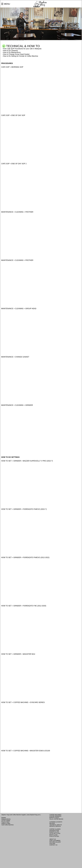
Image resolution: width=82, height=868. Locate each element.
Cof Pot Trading (6, 821)
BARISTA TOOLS (54, 818)
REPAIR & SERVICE (55, 826)
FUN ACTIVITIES (54, 836)
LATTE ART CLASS (55, 833)
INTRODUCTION (54, 831)
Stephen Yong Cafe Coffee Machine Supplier (14, 815)
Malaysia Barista (6, 819)
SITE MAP (52, 844)
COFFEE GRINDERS (55, 816)
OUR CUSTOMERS (55, 841)
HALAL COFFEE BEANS (56, 819)
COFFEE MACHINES (55, 815)
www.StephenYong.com (33, 815)
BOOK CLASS (53, 835)
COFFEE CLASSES (55, 829)
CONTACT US (53, 845)
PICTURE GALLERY (55, 842)
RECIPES (52, 823)
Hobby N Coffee (6, 823)
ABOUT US (53, 839)
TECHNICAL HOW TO (56, 825)
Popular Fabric (5, 822)
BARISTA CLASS (54, 832)
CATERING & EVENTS (56, 822)
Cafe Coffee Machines (8, 825)
